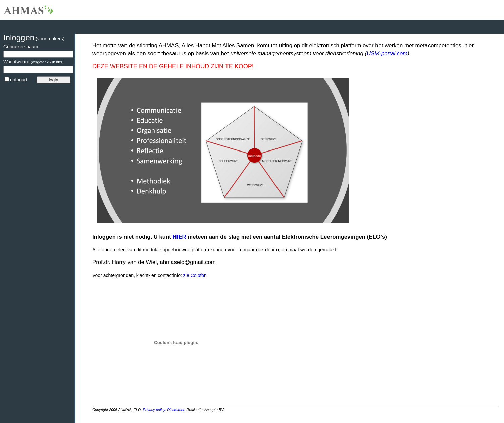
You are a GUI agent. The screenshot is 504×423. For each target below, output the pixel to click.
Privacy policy (154, 410)
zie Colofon (194, 275)
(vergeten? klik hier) (47, 62)
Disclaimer (176, 410)
